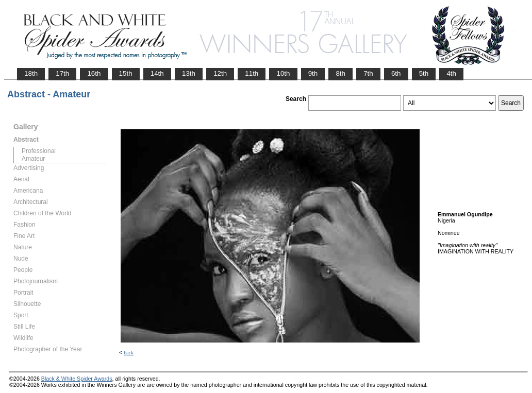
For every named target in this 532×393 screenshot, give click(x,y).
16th (94, 73)
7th (368, 73)
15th (126, 73)
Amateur (33, 159)
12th (220, 73)
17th (62, 73)
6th (396, 73)
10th (283, 73)
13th (189, 73)
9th (313, 73)
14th (157, 73)
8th (340, 73)
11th (252, 73)
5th (424, 73)
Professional (39, 151)
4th (451, 73)
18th (31, 73)
